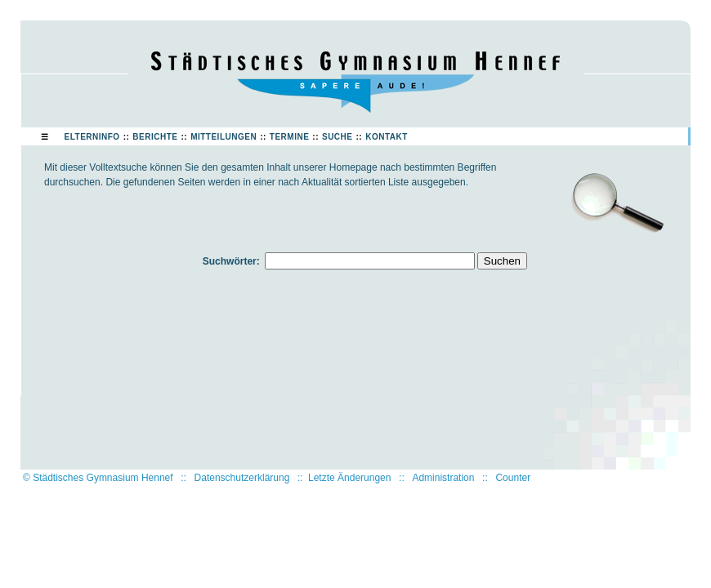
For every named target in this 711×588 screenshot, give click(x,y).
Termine (290, 137)
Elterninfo (92, 137)
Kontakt (387, 137)
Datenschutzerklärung (242, 478)
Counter (513, 478)
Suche (338, 137)
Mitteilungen (224, 137)
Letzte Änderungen (349, 478)
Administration (443, 478)
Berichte (155, 137)
